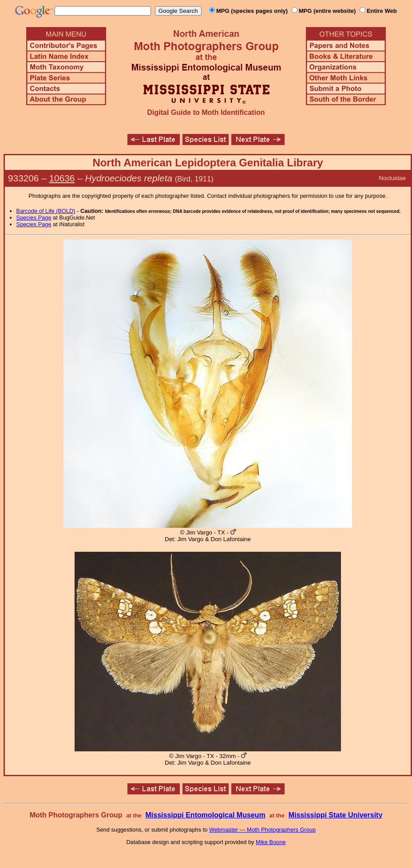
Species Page (34, 218)
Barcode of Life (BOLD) (46, 211)
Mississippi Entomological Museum (205, 815)
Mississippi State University (336, 815)
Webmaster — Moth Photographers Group (262, 830)
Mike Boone (271, 842)
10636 (62, 178)
